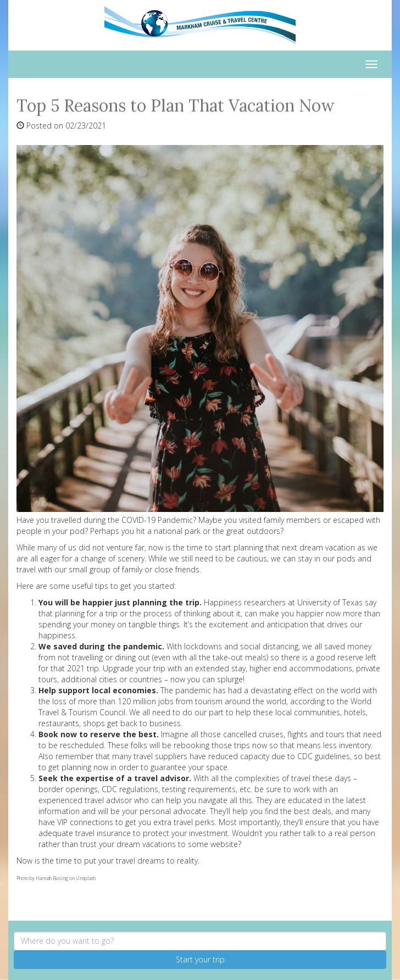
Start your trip (200, 959)
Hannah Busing (52, 878)
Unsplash (86, 878)
